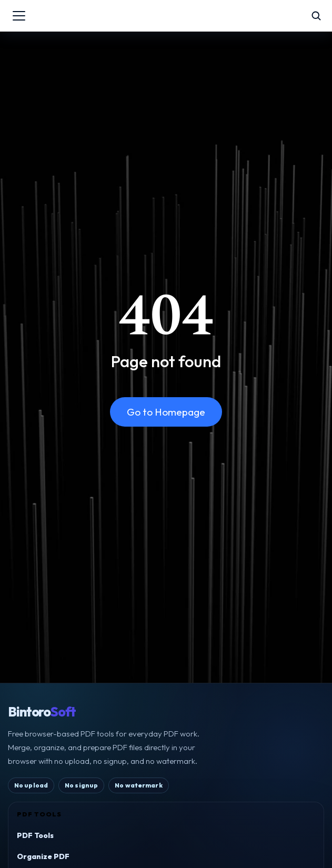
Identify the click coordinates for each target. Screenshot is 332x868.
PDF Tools (35, 835)
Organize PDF (43, 856)
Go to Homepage (166, 412)
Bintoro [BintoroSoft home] (42, 712)
